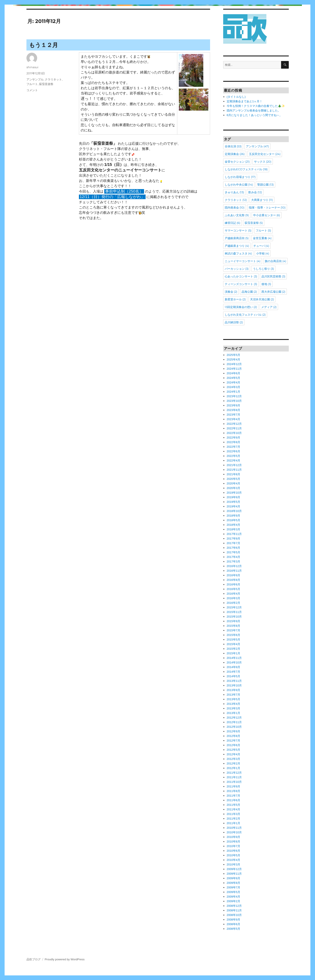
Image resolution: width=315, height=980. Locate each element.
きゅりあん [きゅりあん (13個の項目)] (234, 192)
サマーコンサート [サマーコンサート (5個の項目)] (238, 230)
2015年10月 (234, 617)
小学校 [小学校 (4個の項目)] (263, 253)
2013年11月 (234, 681)
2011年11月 (234, 777)
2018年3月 (233, 529)
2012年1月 (233, 768)
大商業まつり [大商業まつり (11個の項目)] (262, 200)
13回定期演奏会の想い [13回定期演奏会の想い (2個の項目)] (241, 307)
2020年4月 (233, 483)
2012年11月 (234, 722)
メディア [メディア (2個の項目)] (269, 307)
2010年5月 (233, 855)
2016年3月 (233, 598)
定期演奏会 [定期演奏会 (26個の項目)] (235, 154)
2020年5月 (233, 479)
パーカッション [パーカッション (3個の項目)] (237, 269)
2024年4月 (233, 382)
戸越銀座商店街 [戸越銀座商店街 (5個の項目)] (237, 238)
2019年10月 (234, 493)
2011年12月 (234, 773)
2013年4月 (233, 704)
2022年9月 (233, 438)
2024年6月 (233, 373)
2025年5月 (233, 355)
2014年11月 (234, 658)
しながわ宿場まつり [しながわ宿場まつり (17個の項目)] (240, 177)
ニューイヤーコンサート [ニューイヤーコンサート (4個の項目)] (243, 261)
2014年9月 (233, 667)
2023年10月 (234, 401)
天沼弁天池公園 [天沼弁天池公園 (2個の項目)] (262, 299)
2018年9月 (233, 516)
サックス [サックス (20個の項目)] (263, 162)
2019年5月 (233, 502)
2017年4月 (233, 557)
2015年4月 (233, 644)
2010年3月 (233, 864)
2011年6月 (233, 800)
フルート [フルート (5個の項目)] (263, 230)
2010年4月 (233, 860)
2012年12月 (234, 718)
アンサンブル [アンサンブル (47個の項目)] (257, 146)
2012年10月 (234, 727)
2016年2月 (233, 603)
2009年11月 (234, 874)
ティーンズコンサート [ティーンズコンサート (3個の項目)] (241, 284)
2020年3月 (233, 488)
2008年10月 (234, 915)
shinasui (32, 67)
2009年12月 (234, 869)
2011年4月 (233, 809)
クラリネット (53, 79)
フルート (32, 84)
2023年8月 (233, 410)
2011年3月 (233, 814)
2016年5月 (233, 589)
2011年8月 (233, 791)
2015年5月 (233, 640)
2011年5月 (233, 805)
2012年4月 (233, 754)
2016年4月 (233, 594)
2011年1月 (233, 823)
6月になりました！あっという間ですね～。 (254, 115)
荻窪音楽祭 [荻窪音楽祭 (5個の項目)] (254, 223)
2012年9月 (233, 731)
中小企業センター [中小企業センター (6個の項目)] (267, 215)
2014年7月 (233, 672)
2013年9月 (233, 690)
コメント (32, 90)
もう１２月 (44, 45)
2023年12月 (234, 396)
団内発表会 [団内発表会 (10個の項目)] (235, 207)
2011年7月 (233, 796)
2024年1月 (233, 392)
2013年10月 (234, 685)
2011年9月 (233, 786)
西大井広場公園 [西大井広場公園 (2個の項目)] (273, 292)
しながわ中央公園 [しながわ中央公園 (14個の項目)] (239, 185)
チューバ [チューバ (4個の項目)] (261, 246)
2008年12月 (234, 906)
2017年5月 (233, 552)
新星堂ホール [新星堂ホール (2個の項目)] (235, 299)
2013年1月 (233, 713)
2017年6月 (233, 548)
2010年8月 (233, 842)
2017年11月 (234, 534)
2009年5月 (233, 892)
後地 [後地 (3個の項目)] (266, 284)
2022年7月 (233, 447)
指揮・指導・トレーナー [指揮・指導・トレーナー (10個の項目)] (267, 207)
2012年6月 (233, 745)
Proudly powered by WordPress (65, 959)
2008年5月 (233, 929)
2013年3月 (233, 708)
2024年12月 (234, 364)
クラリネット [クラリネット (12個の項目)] (236, 200)
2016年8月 (233, 580)
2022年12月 (234, 424)
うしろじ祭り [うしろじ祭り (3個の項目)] (263, 269)
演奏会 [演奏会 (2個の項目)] (231, 292)
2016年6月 (233, 584)
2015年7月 (233, 630)
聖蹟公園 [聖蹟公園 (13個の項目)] (265, 185)
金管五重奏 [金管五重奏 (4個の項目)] (262, 238)
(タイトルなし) (236, 97)
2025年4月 (233, 359)
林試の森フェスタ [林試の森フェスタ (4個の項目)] (238, 253)
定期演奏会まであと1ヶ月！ (245, 101)
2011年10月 (234, 782)
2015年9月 (233, 621)
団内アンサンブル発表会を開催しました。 (254, 111)
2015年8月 (233, 626)
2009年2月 (233, 901)
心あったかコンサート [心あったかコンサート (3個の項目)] (241, 276)
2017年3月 (233, 561)
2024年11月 (234, 369)
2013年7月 (233, 695)
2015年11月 (234, 612)
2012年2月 (233, 763)
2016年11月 (234, 571)
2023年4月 (233, 419)
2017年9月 (233, 539)
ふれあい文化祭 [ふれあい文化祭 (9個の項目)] (237, 215)
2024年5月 (233, 378)
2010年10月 (234, 832)
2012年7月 (233, 741)
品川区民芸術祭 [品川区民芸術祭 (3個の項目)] (273, 276)
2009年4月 (233, 897)
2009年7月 (233, 887)
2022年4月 (233, 460)
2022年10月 (234, 433)
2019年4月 (233, 506)
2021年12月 (234, 465)
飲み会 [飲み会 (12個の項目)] (255, 192)
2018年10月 (234, 511)
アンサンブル (35, 79)
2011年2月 (233, 819)
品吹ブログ (34, 959)
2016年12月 (234, 566)
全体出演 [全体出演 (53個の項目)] (233, 146)
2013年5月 (233, 699)
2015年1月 (233, 653)
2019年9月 (233, 497)
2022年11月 (234, 428)
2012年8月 (233, 736)
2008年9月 (233, 920)
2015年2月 (233, 649)
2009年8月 (233, 883)
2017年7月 (233, 543)
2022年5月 (233, 456)
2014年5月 (233, 676)
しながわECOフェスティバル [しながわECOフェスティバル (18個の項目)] (246, 169)
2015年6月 (233, 635)
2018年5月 (233, 520)
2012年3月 (233, 759)
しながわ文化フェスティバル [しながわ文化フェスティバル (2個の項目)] (245, 315)
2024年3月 (233, 387)
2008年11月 (234, 910)
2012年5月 (233, 750)
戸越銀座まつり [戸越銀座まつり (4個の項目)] (237, 246)
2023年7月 (233, 415)
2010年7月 (233, 846)
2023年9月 (233, 405)
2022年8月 (233, 442)
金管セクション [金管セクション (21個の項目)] (237, 162)
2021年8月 (233, 474)
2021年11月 (234, 470)
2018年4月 (233, 525)
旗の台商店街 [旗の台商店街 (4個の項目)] (275, 261)
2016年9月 (233, 575)
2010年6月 (233, 851)
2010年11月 (234, 828)
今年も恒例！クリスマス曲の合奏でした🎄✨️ (256, 106)
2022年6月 (233, 451)
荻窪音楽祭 (46, 84)
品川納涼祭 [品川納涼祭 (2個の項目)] (234, 322)
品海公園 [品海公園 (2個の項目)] (249, 292)
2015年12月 (234, 607)
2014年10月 (234, 662)
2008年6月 (233, 924)
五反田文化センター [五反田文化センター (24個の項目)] (265, 154)
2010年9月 (233, 837)
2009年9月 (233, 878)
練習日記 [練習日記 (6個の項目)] (232, 223)
